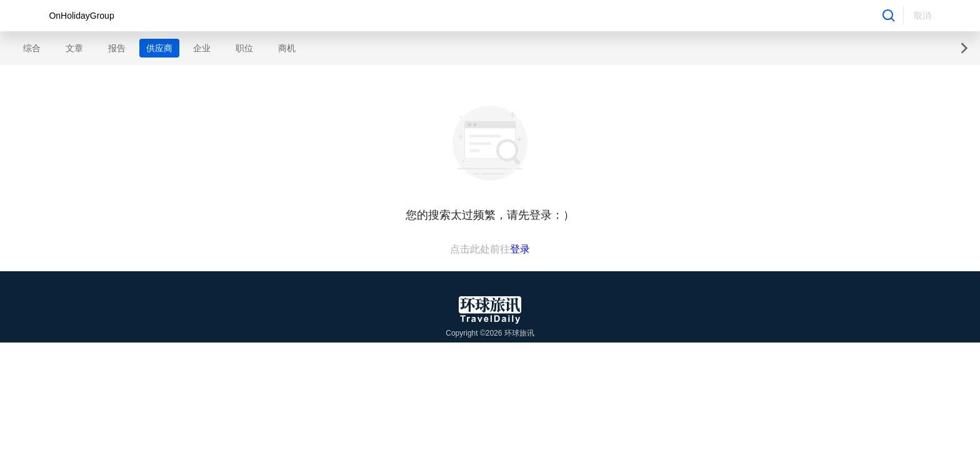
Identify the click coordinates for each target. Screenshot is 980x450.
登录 (520, 249)
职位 (244, 48)
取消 (922, 16)
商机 (287, 48)
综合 (32, 48)
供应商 (159, 48)
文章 (74, 48)
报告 (117, 48)
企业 (202, 48)
